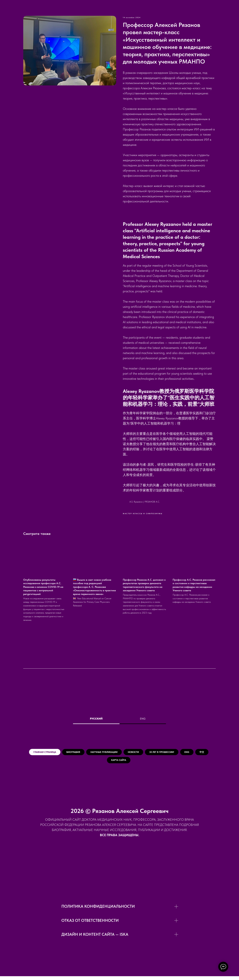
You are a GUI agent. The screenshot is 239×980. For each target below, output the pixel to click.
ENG (95, 763)
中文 (112, 763)
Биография (81, 753)
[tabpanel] (119, 759)
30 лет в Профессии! (191, 753)
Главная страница (45, 753)
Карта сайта (136, 763)
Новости (155, 753)
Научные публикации (119, 753)
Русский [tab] (96, 719)
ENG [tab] (143, 719)
